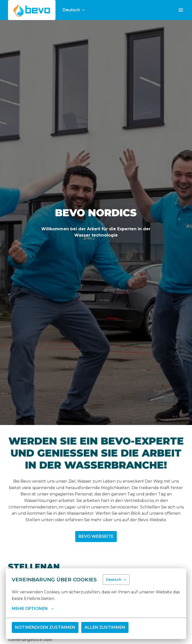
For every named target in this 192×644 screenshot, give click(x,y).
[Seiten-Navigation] (181, 10)
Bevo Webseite (96, 536)
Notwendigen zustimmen (45, 627)
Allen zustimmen (105, 627)
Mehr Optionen (33, 609)
